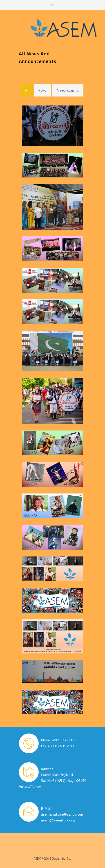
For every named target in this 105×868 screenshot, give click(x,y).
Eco (69, 858)
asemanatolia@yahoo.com (63, 814)
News (42, 90)
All (27, 90)
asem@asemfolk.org (58, 820)
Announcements (68, 90)
